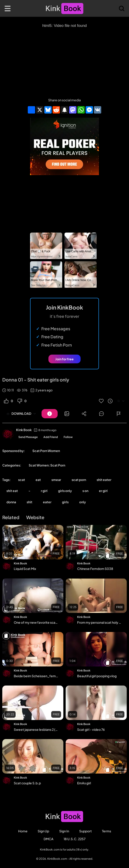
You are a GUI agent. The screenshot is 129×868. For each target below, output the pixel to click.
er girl (103, 491)
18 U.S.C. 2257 (75, 839)
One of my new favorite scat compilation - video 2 (36, 622)
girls (65, 502)
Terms (107, 831)
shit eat (12, 491)
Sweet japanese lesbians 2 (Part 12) (36, 729)
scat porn (79, 480)
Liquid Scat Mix (25, 569)
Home (23, 831)
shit (29, 502)
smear (56, 480)
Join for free (64, 359)
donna (11, 502)
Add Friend (51, 437)
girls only (65, 491)
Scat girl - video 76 (91, 729)
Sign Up (43, 831)
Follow (68, 437)
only (83, 502)
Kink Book (24, 430)
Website (35, 517)
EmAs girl (84, 783)
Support (86, 831)
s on (85, 491)
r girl (44, 491)
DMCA (49, 839)
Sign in (64, 831)
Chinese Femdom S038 (95, 569)
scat (22, 480)
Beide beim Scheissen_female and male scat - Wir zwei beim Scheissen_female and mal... (36, 676)
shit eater (104, 480)
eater (47, 502)
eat (38, 480)
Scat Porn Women (46, 451)
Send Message (28, 437)
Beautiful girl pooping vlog (97, 676)
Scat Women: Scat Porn (47, 465)
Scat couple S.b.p (27, 783)
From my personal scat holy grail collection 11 (99, 622)
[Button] (50, 414)
